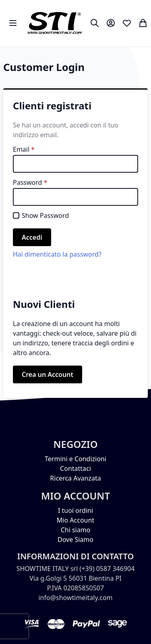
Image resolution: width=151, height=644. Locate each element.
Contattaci (75, 468)
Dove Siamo (75, 539)
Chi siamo (76, 530)
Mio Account (75, 520)
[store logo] (55, 23)
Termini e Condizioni (75, 459)
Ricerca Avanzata (75, 478)
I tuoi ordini (75, 510)
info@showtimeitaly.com (75, 598)
